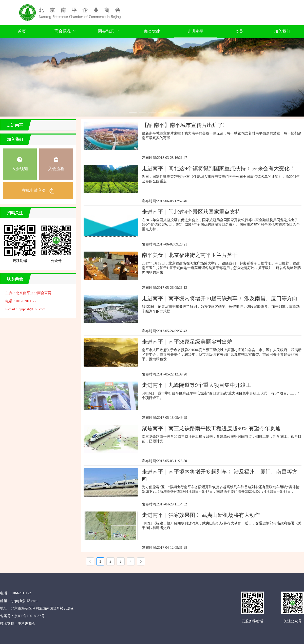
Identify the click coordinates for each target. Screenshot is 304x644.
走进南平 (195, 31)
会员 (239, 31)
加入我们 (282, 31)
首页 (22, 31)
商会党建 (152, 31)
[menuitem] (22, 32)
